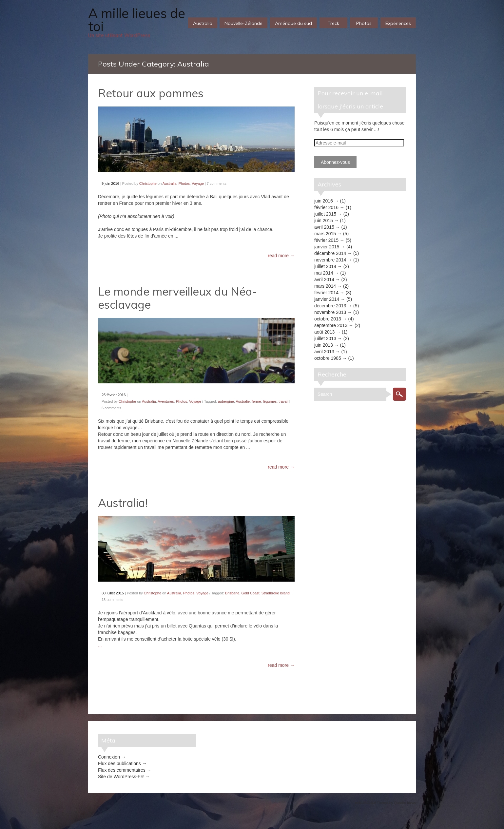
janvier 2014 (327, 299)
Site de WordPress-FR (121, 777)
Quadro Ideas (405, 803)
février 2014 (326, 293)
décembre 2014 (330, 253)
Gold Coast (251, 593)
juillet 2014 (325, 266)
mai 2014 (324, 273)
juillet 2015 (325, 214)
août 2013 (324, 332)
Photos (184, 183)
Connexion (109, 757)
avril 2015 (324, 227)
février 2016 (326, 207)
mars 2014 (325, 286)
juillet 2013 (325, 338)
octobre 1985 (328, 358)
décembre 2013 (330, 306)
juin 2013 (324, 345)
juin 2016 (324, 201)
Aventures (166, 401)
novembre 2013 (330, 312)
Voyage (198, 183)
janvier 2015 (327, 247)
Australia (170, 183)
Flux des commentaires (122, 770)
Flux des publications (119, 763)
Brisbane (232, 593)
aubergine (226, 401)
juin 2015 (324, 221)
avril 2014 (324, 280)
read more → (281, 256)
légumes (270, 401)
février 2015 (326, 240)
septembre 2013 (331, 325)
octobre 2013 (328, 319)
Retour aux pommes (151, 93)
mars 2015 (325, 234)
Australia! (123, 503)
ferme (256, 401)
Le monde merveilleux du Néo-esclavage (177, 298)
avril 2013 (324, 352)
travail (283, 401)
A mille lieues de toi (137, 20)
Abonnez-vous (335, 162)
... (100, 646)
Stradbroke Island (276, 593)
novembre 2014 (330, 260)
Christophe (148, 183)
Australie (243, 401)
